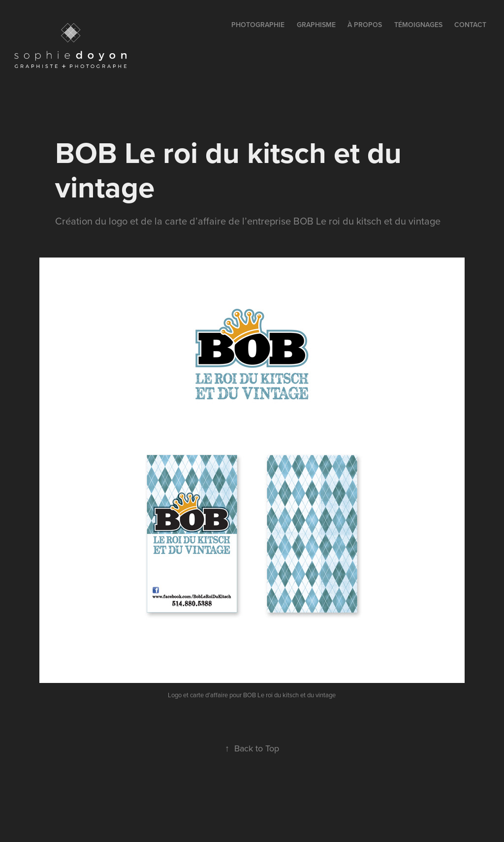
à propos (365, 25)
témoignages (418, 25)
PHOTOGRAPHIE (258, 25)
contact (470, 25)
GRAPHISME (316, 25)
